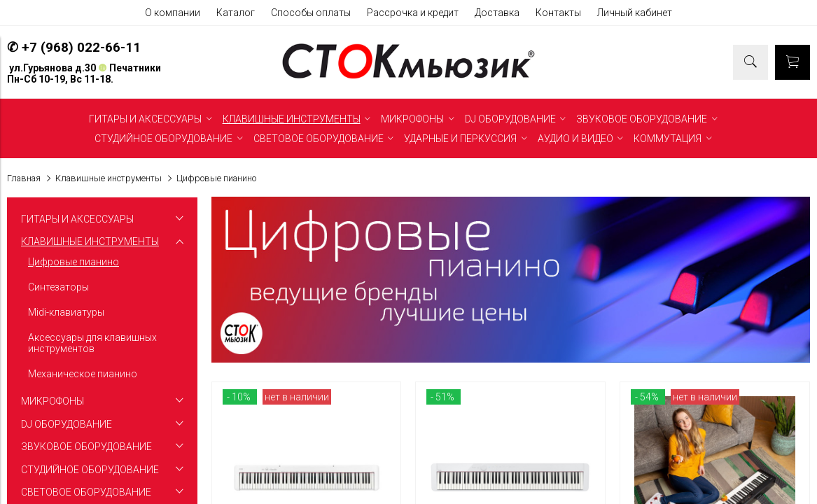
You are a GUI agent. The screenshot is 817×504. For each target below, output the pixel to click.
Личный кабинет (635, 13)
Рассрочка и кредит (413, 13)
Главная (24, 178)
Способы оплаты (311, 13)
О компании (173, 13)
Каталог (236, 13)
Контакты (558, 13)
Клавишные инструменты (109, 178)
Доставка (497, 13)
